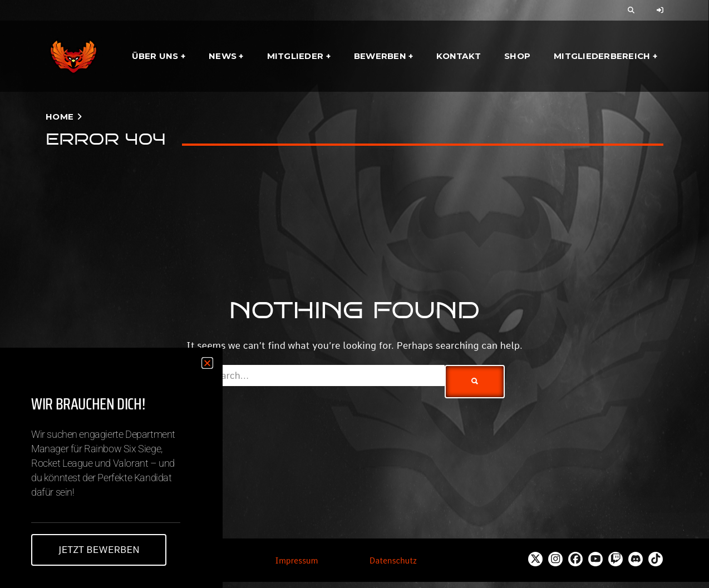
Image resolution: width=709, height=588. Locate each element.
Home (60, 117)
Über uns (155, 56)
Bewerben (380, 56)
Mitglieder (296, 56)
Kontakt (459, 56)
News (223, 56)
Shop (517, 56)
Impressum (296, 561)
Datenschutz (393, 561)
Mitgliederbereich (602, 56)
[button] (207, 363)
